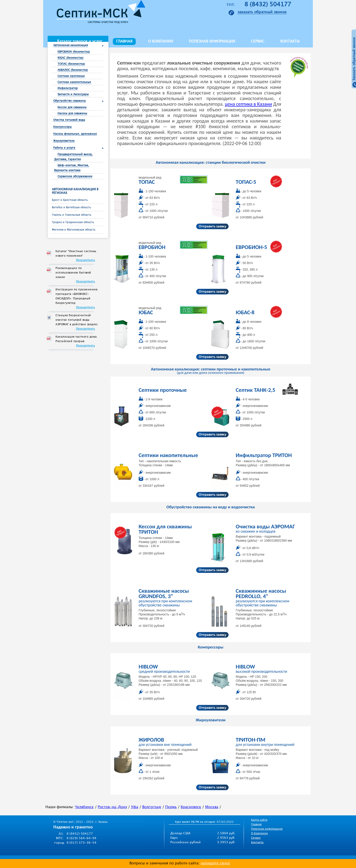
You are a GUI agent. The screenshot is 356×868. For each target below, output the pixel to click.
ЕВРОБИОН (152, 247)
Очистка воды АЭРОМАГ (265, 526)
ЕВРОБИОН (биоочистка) (74, 52)
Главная (124, 41)
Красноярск (191, 807)
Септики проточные (71, 76)
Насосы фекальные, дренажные (75, 134)
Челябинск (84, 807)
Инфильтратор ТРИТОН (264, 455)
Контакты (290, 41)
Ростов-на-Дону (112, 807)
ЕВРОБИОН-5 (251, 247)
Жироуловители (64, 141)
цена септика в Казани (248, 104)
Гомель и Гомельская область (72, 215)
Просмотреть (86, 260)
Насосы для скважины (72, 113)
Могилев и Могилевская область (74, 230)
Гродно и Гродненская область (73, 222)
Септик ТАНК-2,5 (256, 390)
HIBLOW (148, 667)
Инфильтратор (68, 88)
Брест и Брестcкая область (70, 200)
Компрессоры (62, 127)
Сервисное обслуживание (75, 176)
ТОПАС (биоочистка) (71, 64)
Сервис (258, 41)
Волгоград (152, 807)
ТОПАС (147, 182)
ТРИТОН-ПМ (251, 740)
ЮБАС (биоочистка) (70, 58)
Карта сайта (259, 820)
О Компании (259, 833)
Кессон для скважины (72, 107)
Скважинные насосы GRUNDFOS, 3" (164, 593)
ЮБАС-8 (245, 312)
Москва (212, 807)
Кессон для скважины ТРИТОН (165, 529)
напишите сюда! (215, 863)
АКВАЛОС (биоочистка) (73, 70)
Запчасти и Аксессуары (73, 94)
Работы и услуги (64, 148)
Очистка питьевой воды (69, 120)
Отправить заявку (212, 226)
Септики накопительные (74, 82)
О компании (161, 41)
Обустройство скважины (70, 101)
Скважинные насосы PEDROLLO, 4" (261, 593)
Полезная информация (212, 41)
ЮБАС (146, 312)
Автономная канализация (71, 45)
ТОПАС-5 (246, 182)
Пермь (171, 807)
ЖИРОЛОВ (151, 740)
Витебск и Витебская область (71, 207)
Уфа (135, 807)
